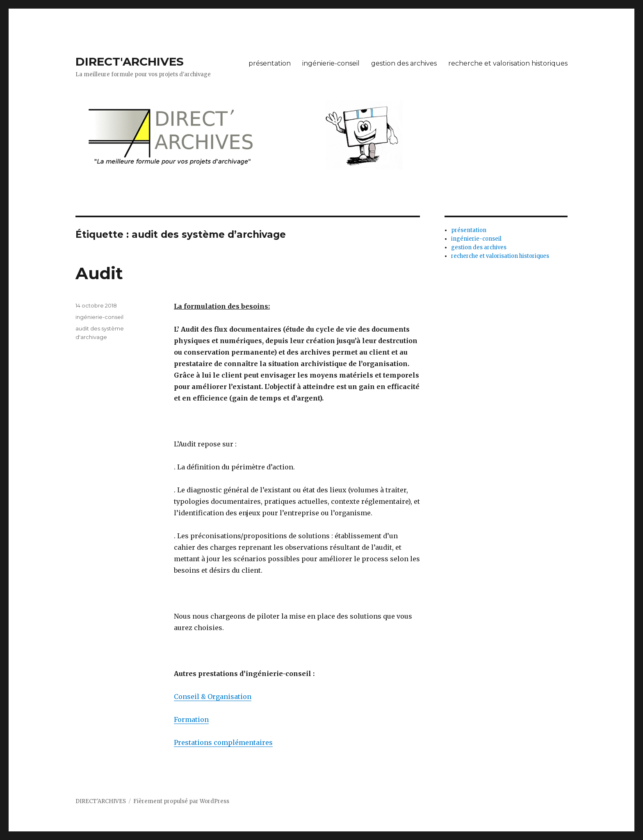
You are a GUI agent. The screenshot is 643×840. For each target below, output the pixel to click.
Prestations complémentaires (223, 742)
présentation (270, 63)
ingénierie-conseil (331, 63)
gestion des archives (404, 63)
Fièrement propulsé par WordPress (181, 801)
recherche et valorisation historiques (508, 63)
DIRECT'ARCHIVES (130, 61)
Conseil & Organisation (213, 697)
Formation (191, 719)
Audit (99, 273)
